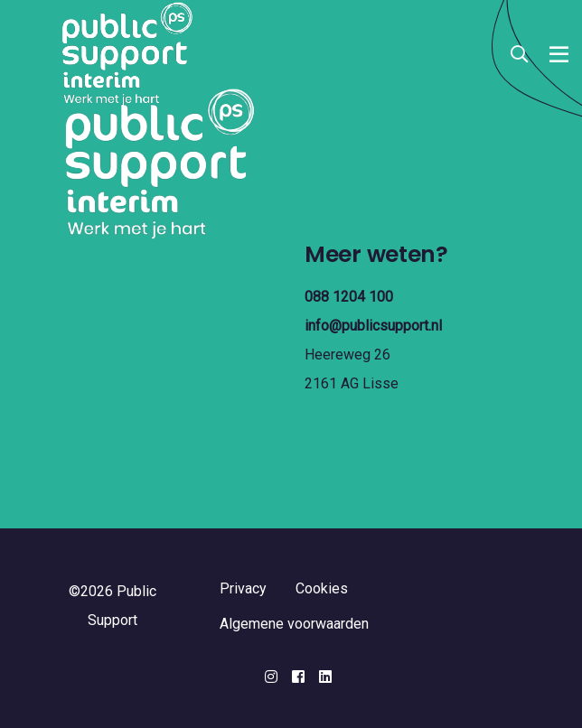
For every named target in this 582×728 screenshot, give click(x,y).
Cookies (322, 588)
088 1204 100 (349, 297)
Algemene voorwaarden (294, 624)
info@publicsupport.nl (373, 326)
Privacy (243, 588)
